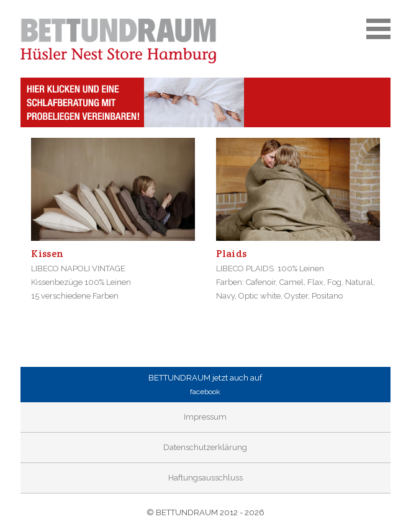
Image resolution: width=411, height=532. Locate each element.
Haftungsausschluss (205, 478)
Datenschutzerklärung (205, 447)
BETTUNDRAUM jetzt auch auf (205, 386)
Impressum (205, 417)
